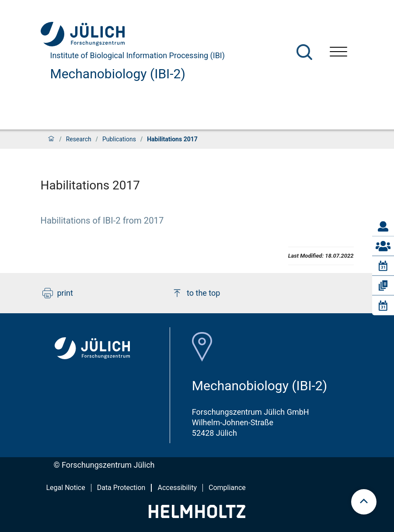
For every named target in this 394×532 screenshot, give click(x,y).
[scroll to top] (364, 502)
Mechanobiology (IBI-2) (118, 74)
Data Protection (121, 488)
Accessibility (177, 488)
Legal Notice (66, 488)
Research (79, 139)
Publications (119, 139)
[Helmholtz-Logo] (197, 515)
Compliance (227, 488)
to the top (196, 293)
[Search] (304, 52)
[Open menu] (338, 53)
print (58, 293)
